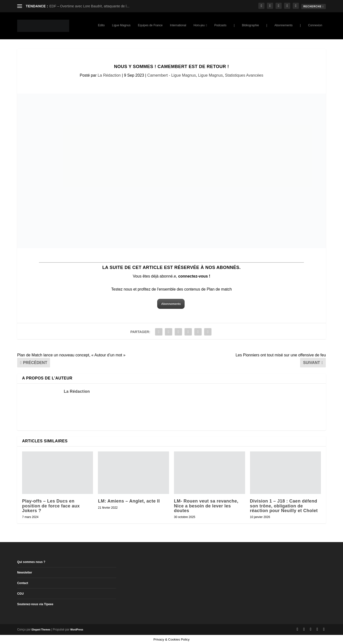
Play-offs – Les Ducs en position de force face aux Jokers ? (51, 506)
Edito (101, 25)
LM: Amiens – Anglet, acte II (129, 501)
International (178, 25)
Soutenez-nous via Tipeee (35, 604)
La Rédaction (109, 75)
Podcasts (220, 25)
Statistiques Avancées (244, 75)
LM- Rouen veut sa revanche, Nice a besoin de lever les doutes (206, 506)
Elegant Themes (41, 630)
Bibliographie (250, 25)
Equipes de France (150, 25)
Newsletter (25, 573)
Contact (23, 583)
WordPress (77, 630)
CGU (20, 594)
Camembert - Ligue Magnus (171, 75)
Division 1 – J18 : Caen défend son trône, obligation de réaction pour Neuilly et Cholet (284, 506)
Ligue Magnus (121, 25)
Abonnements (284, 25)
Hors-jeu (199, 25)
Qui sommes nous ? (31, 562)
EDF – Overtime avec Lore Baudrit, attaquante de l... (89, 6)
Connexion (315, 25)
